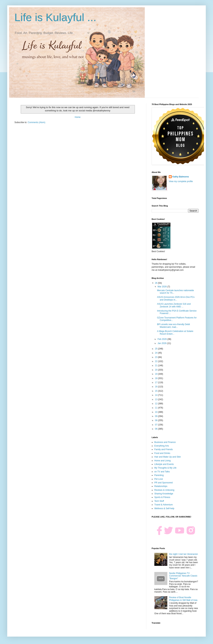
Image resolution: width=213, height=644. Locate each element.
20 (157, 370)
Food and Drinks (162, 453)
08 (157, 420)
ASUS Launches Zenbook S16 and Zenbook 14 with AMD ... (174, 305)
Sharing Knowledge (164, 494)
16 (157, 387)
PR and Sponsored (163, 483)
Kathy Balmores (181, 177)
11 (157, 408)
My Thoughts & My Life (165, 468)
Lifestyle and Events (164, 464)
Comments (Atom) (36, 122)
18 (157, 378)
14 (157, 395)
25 (157, 349)
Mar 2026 (162, 287)
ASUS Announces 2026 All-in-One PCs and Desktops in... (176, 298)
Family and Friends (164, 449)
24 (157, 353)
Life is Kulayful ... (55, 17)
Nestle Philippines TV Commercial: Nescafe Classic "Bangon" (183, 576)
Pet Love (159, 479)
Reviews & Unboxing (164, 490)
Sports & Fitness (162, 497)
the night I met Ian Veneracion (183, 554)
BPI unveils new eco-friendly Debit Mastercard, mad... (173, 326)
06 (157, 429)
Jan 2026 (162, 343)
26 (157, 283)
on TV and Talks (162, 472)
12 (157, 404)
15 (157, 391)
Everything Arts (162, 446)
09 (157, 416)
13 (157, 399)
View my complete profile (181, 181)
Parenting (159, 475)
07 (157, 425)
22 (157, 361)
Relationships (161, 486)
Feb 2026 (162, 339)
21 (157, 365)
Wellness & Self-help (164, 508)
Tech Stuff (159, 501)
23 (157, 357)
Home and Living (162, 461)
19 (157, 374)
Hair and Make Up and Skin (168, 457)
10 (157, 412)
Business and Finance (165, 442)
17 (157, 382)
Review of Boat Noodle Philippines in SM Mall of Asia (183, 599)
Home (78, 117)
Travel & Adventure (164, 505)
